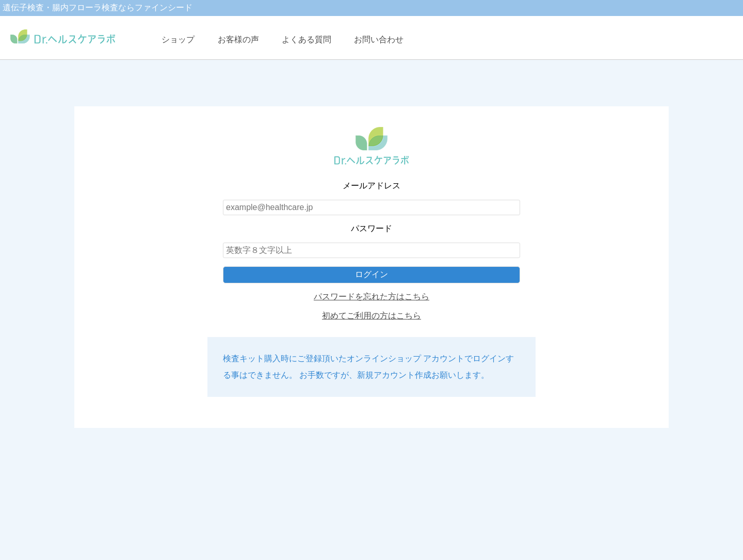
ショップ (178, 39)
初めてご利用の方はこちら (372, 316)
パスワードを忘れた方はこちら (372, 297)
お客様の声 (238, 39)
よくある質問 (306, 39)
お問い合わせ (379, 39)
